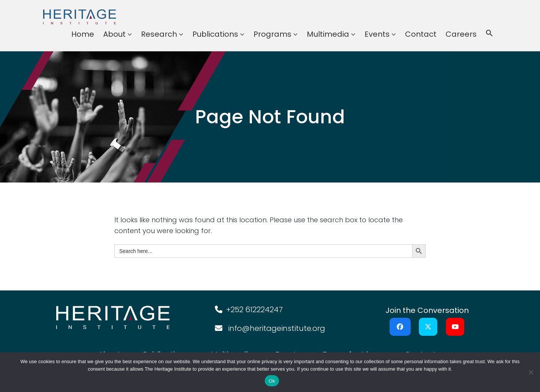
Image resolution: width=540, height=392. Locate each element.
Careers (461, 34)
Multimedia (328, 34)
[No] (531, 372)
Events (377, 34)
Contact (421, 34)
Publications (215, 34)
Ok (272, 381)
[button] (489, 34)
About (114, 34)
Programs (272, 34)
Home (83, 34)
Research (159, 34)
